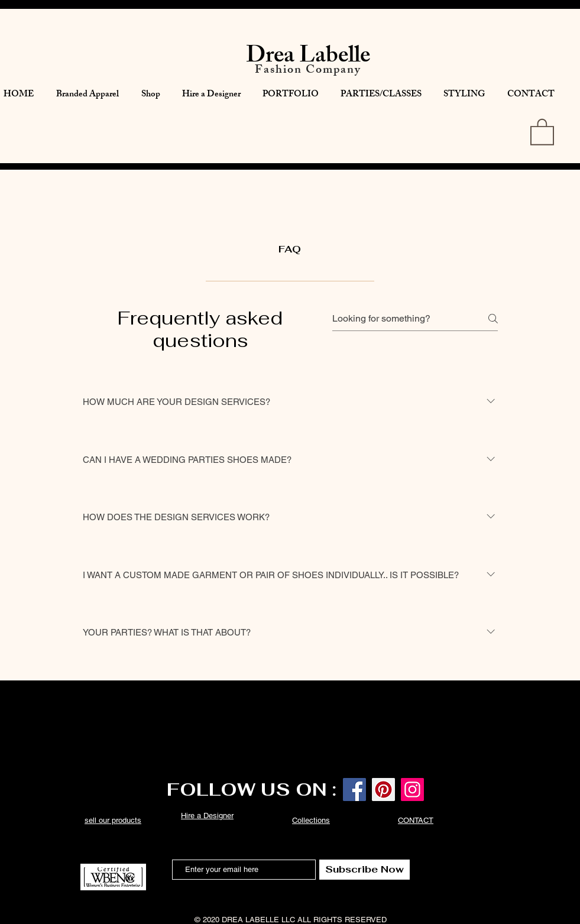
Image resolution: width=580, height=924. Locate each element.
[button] (542, 131)
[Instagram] (412, 790)
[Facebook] (354, 790)
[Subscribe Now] (364, 870)
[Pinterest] (383, 790)
